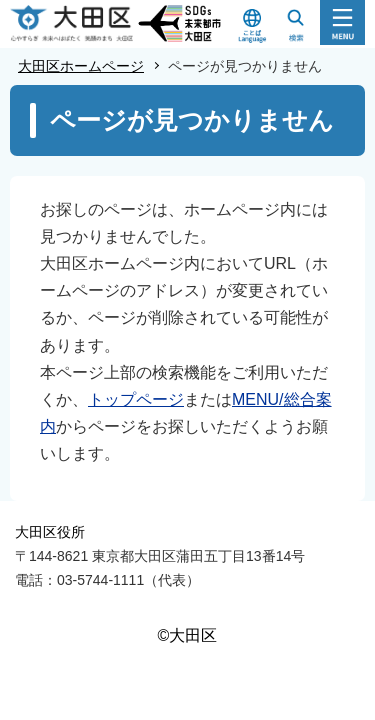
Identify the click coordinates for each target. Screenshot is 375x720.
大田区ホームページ (81, 66)
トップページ (136, 399)
